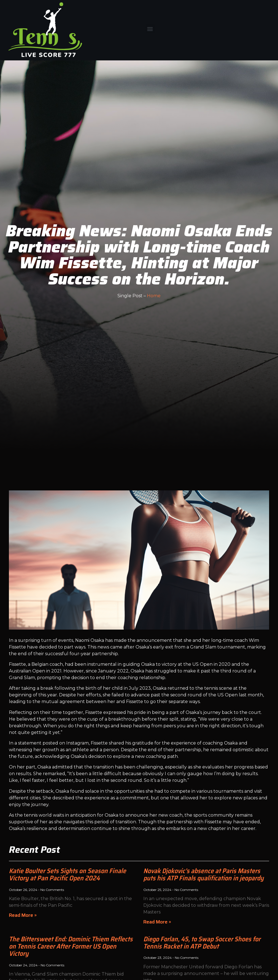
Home (154, 296)
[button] (150, 29)
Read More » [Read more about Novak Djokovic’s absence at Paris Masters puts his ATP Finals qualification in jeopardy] (157, 922)
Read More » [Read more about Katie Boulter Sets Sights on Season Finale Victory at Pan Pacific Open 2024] (23, 915)
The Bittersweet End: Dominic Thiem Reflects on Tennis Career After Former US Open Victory (71, 946)
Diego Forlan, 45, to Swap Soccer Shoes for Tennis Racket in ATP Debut (202, 943)
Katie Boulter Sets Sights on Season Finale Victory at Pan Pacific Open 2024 (67, 875)
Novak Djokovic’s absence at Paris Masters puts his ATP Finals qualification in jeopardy (204, 875)
